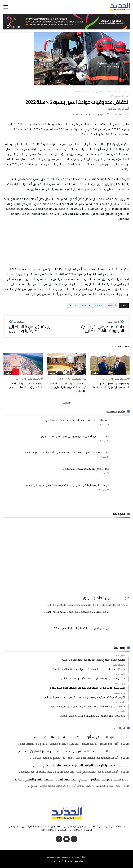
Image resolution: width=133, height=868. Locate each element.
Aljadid (118, 114)
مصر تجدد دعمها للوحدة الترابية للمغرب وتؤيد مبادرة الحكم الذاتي (25, 385)
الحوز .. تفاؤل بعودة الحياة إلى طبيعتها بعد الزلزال (37, 327)
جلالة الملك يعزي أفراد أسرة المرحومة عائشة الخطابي (96, 327)
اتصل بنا (52, 861)
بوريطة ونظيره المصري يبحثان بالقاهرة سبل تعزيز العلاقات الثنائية (111, 385)
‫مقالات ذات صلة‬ (121, 347)
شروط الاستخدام (65, 861)
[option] (110, 371)
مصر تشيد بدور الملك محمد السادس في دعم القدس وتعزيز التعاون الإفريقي (67, 387)
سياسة (95, 373)
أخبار (119, 91)
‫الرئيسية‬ (127, 91)
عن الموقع (79, 861)
